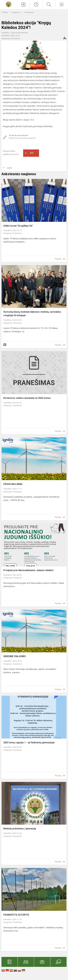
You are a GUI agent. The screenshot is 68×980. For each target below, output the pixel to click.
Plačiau (58, 259)
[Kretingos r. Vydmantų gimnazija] (9, 4)
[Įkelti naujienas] (24, 5)
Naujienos (16, 12)
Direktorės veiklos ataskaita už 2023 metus (27, 398)
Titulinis (5, 12)
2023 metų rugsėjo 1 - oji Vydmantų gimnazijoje (29, 743)
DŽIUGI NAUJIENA (13, 484)
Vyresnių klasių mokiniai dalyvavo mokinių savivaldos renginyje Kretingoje (32, 314)
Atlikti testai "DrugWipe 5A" (18, 226)
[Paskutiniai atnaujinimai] (36, 5)
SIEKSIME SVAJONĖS (15, 656)
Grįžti (10, 168)
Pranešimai (29, 12)
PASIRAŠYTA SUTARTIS (16, 915)
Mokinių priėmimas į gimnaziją (20, 829)
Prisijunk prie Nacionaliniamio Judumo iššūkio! (28, 570)
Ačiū (29, 153)
